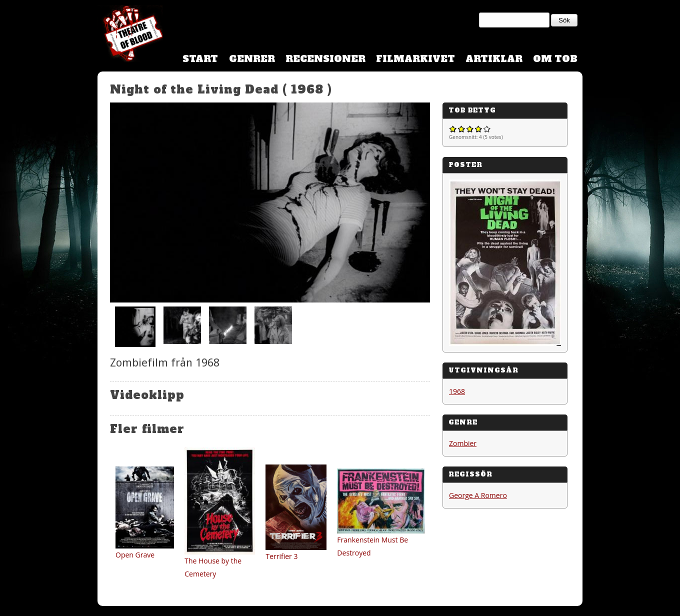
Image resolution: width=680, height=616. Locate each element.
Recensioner (325, 59)
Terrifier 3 (281, 556)
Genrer (252, 59)
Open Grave (135, 555)
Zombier (463, 443)
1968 (457, 391)
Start (200, 59)
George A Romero (478, 495)
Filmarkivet (415, 59)
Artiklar (494, 59)
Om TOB (555, 59)
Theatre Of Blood (130, 35)
